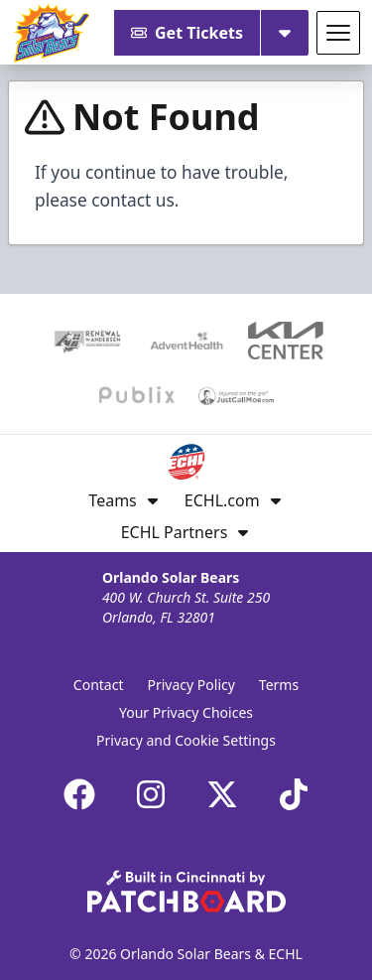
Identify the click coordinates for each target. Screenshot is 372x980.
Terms (279, 685)
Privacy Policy (191, 685)
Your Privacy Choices (186, 712)
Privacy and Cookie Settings (186, 740)
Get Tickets (187, 33)
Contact (99, 685)
